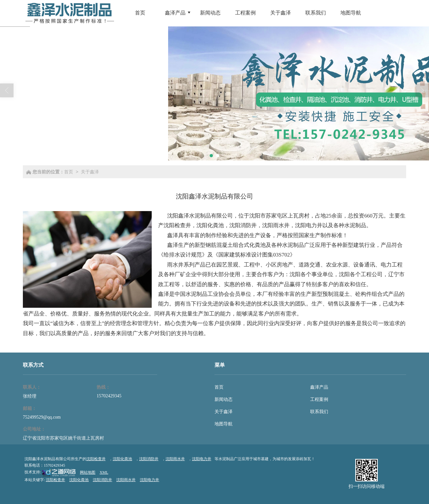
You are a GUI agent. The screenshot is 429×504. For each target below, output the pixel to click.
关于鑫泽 (90, 172)
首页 (69, 172)
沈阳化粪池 (210, 225)
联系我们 (319, 412)
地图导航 (224, 424)
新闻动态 (224, 399)
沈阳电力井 (309, 225)
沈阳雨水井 (276, 225)
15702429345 (109, 396)
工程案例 (319, 399)
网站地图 (88, 472)
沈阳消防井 (243, 225)
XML (104, 472)
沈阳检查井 (177, 225)
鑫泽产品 (319, 387)
